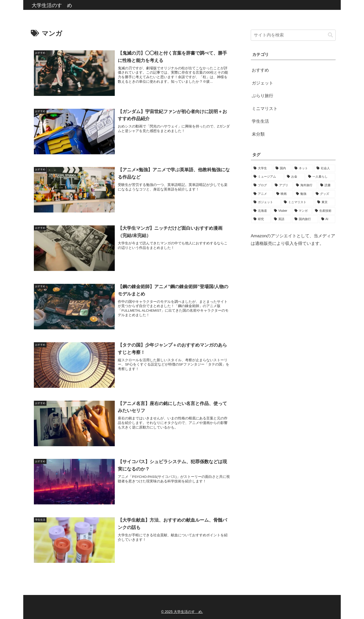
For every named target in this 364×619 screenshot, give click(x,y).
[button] (330, 35)
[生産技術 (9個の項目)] (324, 211)
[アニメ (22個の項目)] (262, 194)
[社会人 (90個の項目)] (325, 168)
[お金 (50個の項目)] (295, 177)
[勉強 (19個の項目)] (303, 194)
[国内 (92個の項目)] (282, 168)
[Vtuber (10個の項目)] (281, 211)
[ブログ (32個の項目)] (261, 185)
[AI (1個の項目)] (327, 219)
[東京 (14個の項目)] (325, 202)
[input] (293, 35)
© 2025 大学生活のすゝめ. (182, 612)
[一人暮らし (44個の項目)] (321, 177)
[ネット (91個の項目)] (303, 168)
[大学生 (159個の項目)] (262, 168)
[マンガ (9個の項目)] (302, 211)
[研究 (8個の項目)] (261, 219)
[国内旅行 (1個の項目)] (305, 219)
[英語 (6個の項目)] (281, 219)
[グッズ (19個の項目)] (324, 194)
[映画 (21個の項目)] (283, 194)
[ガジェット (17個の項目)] (266, 202)
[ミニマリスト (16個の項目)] (298, 202)
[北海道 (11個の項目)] (261, 211)
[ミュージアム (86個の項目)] (267, 177)
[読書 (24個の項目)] (327, 185)
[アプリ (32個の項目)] (283, 185)
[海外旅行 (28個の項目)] (305, 185)
